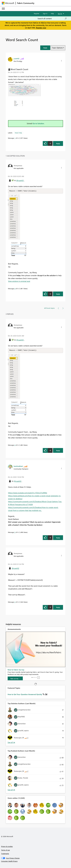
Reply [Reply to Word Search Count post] (58, 143)
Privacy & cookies (7, 847)
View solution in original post (19, 281)
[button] (45, 48)
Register (37, 13)
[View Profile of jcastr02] (17, 58)
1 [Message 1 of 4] (15, 138)
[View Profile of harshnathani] (18, 466)
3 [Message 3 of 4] (15, 532)
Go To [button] (60, 14)
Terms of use (5, 850)
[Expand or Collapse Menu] (3, 9)
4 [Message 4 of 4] (15, 289)
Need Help (18, 133)
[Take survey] (15, 679)
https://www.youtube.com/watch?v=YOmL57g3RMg (28, 493)
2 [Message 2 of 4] (15, 602)
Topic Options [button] (57, 48)
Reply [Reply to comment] (58, 294)
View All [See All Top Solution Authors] (11, 743)
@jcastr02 (20, 180)
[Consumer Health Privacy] (36, 861)
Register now (41, 28)
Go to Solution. (39, 123)
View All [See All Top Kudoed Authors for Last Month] (11, 790)
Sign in (45, 13)
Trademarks (5, 854)
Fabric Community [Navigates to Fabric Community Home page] (26, 3)
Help (52, 13)
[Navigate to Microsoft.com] (8, 3)
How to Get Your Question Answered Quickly (25, 695)
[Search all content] (52, 19)
